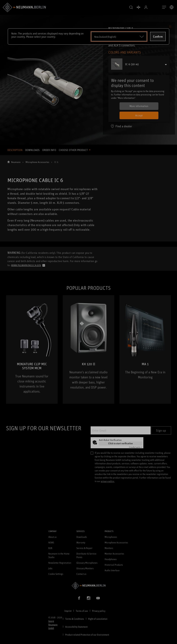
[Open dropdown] (119, 36)
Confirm (158, 36)
